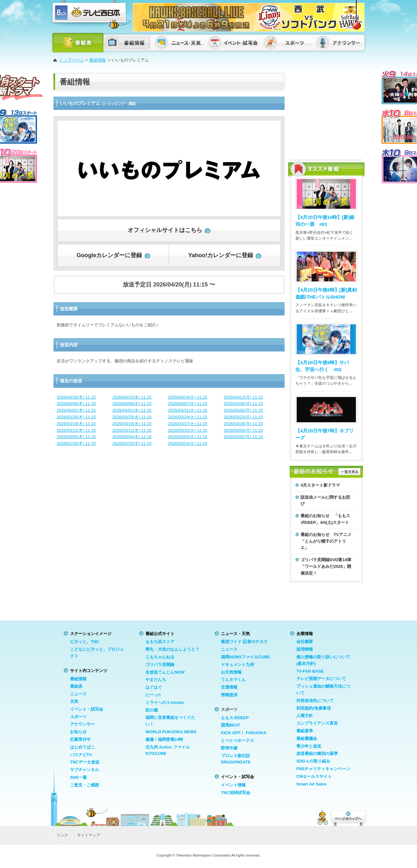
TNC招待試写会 (236, 793)
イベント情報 (233, 785)
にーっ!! (153, 695)
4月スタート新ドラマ (320, 485)
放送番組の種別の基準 (317, 753)
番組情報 (97, 60)
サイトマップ (88, 835)
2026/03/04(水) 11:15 (132, 437)
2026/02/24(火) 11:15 (188, 443)
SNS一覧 (78, 777)
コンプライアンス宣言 (317, 723)
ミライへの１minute (165, 702)
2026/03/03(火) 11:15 (188, 437)
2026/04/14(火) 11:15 (188, 397)
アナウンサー (82, 724)
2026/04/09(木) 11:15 (76, 404)
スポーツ (78, 717)
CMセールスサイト (314, 776)
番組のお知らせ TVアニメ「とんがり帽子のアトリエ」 (326, 541)
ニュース (78, 694)
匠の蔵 (152, 710)
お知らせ (78, 732)
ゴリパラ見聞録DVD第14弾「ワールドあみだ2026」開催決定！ (326, 566)
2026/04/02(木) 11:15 (76, 410)
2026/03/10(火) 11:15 (188, 430)
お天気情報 (231, 672)
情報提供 (229, 695)
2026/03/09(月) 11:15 (243, 430)
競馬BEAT (230, 725)
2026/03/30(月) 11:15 (243, 410)
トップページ (72, 60)
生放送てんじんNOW (165, 672)
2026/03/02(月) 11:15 (243, 437)
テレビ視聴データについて (321, 679)
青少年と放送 (309, 746)
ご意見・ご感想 (85, 785)
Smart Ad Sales (311, 784)
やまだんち (156, 680)
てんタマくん (233, 680)
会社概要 (305, 642)
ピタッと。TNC (85, 642)
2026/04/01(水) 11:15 (132, 410)
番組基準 (305, 731)
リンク (62, 835)
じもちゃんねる (160, 657)
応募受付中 (80, 739)
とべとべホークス (237, 740)
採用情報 (305, 649)
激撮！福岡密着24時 (164, 739)
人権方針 (305, 716)
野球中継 (229, 748)
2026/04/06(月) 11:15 (243, 404)
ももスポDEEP (235, 718)
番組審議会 (307, 738)
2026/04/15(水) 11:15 (132, 397)
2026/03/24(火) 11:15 (188, 417)
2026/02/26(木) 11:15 (76, 443)
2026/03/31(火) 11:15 (188, 410)
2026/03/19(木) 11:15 (76, 424)
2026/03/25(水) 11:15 (132, 417)
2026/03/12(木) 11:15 (76, 430)
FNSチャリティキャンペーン (323, 769)
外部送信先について (315, 701)
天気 (74, 702)
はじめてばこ (82, 747)
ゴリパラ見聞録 (160, 665)
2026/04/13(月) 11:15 (243, 397)
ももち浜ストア (160, 642)
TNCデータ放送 (85, 762)
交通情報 (229, 687)
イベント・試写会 (87, 709)
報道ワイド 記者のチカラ (244, 642)
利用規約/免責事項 (314, 708)
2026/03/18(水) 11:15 (132, 424)
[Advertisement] (326, 113)
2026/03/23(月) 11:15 (243, 417)
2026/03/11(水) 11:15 (132, 430)
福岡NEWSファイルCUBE (245, 657)
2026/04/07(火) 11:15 (188, 404)
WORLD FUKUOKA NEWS (171, 732)
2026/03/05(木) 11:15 (76, 437)
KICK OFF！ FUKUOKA (244, 733)
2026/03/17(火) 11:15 (188, 424)
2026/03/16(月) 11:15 (243, 424)
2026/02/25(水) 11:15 (132, 443)
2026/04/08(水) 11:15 (132, 404)
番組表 (76, 686)
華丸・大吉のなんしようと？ (172, 649)
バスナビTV (81, 755)
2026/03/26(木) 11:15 (76, 417)
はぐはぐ (154, 687)
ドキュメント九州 (237, 665)
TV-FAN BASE (310, 671)
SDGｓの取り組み (313, 761)
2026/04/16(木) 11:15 (76, 397)
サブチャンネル (85, 770)
